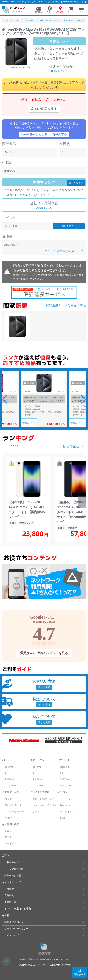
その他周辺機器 (11, 824)
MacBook (65, 805)
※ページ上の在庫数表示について (64, 251)
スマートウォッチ (14, 811)
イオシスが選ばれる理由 (18, 909)
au (6, 773)
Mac (62, 818)
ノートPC (65, 799)
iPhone (6, 760)
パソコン (63, 792)
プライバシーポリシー (16, 929)
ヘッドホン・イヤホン (45, 805)
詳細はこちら (59, 71)
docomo (9, 767)
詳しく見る (76, 183)
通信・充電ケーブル (43, 799)
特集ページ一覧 (13, 875)
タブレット (64, 760)
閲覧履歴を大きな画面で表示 (66, 305)
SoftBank (9, 779)
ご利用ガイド (12, 862)
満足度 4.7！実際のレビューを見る (44, 653)
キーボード (11, 843)
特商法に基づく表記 (15, 922)
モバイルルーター (14, 805)
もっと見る (71, 446)
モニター (9, 831)
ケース (36, 811)
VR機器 (8, 818)
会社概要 (9, 889)
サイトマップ (12, 935)
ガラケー (9, 799)
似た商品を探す (44, 109)
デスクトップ (67, 811)
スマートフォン (39, 760)
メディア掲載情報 (14, 869)
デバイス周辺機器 (40, 792)
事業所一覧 (10, 902)
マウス (8, 837)
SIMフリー (10, 786)
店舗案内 (9, 895)
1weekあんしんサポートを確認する (44, 134)
